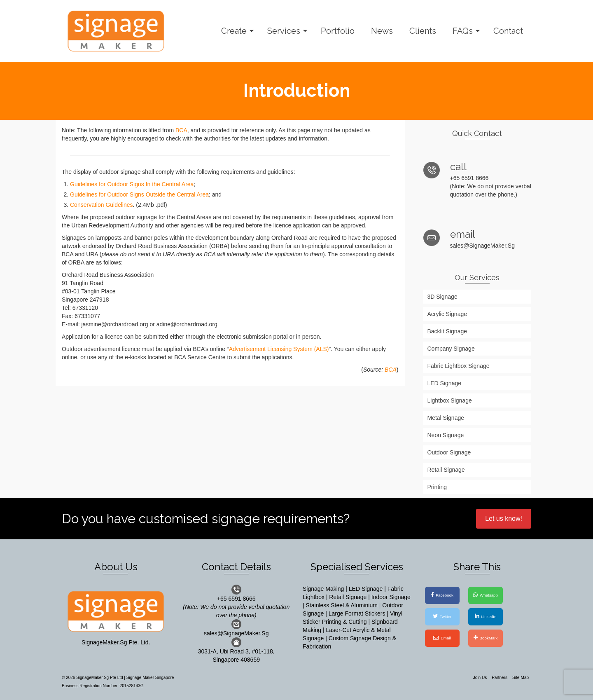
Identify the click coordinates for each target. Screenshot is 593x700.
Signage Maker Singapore (150, 678)
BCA (181, 130)
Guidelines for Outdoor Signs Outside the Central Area (139, 194)
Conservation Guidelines (102, 205)
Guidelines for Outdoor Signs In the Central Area (132, 184)
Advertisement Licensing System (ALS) (279, 349)
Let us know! (504, 519)
